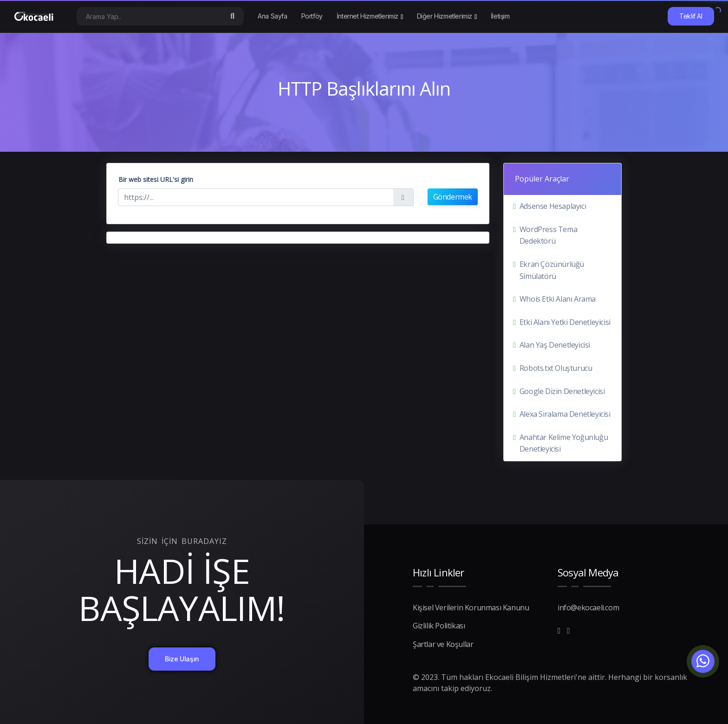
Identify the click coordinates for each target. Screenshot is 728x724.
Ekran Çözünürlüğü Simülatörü (552, 270)
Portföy (312, 16)
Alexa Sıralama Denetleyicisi (565, 414)
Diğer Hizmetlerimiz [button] (445, 16)
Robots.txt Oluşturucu (556, 368)
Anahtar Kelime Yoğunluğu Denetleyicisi (564, 443)
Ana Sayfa (272, 16)
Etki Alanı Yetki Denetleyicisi (565, 322)
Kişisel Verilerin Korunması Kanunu (471, 608)
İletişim (500, 16)
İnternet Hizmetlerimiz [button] (367, 16)
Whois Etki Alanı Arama (558, 299)
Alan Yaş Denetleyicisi (555, 345)
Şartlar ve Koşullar (443, 644)
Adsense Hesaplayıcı (553, 206)
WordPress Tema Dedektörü (548, 235)
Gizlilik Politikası (439, 626)
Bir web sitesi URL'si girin (156, 179)
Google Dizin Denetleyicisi (562, 391)
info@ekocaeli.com (588, 608)
